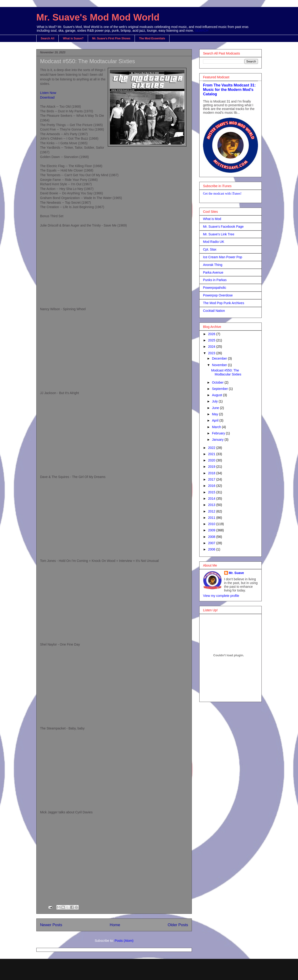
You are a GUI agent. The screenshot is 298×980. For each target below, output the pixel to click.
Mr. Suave (236, 573)
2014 (212, 499)
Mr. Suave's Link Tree (219, 234)
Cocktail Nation (214, 311)
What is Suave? (73, 38)
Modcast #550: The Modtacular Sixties (88, 61)
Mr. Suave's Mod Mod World (98, 17)
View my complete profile (221, 596)
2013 (212, 505)
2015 (212, 492)
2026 (212, 334)
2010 (212, 524)
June (216, 408)
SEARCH (202, 31)
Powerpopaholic (215, 288)
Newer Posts (51, 925)
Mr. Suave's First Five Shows (111, 38)
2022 (212, 448)
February (219, 433)
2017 (212, 479)
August (217, 395)
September (220, 389)
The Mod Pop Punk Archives (224, 303)
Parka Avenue (213, 272)
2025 (212, 340)
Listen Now (48, 93)
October (218, 382)
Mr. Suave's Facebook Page (223, 227)
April (216, 420)
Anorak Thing (213, 265)
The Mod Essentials (152, 38)
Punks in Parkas (215, 280)
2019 (212, 467)
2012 (212, 511)
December (220, 358)
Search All (47, 38)
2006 (212, 549)
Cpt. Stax (210, 249)
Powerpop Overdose (218, 295)
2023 (212, 353)
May (215, 414)
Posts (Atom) (124, 941)
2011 (212, 518)
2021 (212, 454)
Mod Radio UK (214, 242)
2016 (212, 486)
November (220, 365)
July (215, 401)
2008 (212, 537)
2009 (212, 530)
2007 (212, 543)
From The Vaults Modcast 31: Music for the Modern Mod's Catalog (229, 89)
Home (115, 925)
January (218, 440)
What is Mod (212, 219)
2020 (212, 460)
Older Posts (178, 925)
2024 (212, 347)
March (217, 427)
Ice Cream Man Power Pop (223, 257)
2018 (212, 473)
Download (47, 97)
